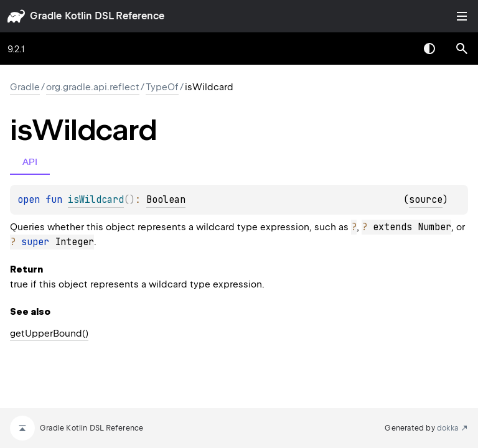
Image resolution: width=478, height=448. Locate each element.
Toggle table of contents (462, 16)
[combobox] (397, 49)
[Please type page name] (462, 49)
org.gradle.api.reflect (93, 87)
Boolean (166, 200)
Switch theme (429, 49)
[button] (462, 49)
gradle (46, 16)
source (426, 200)
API (30, 161)
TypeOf (162, 87)
